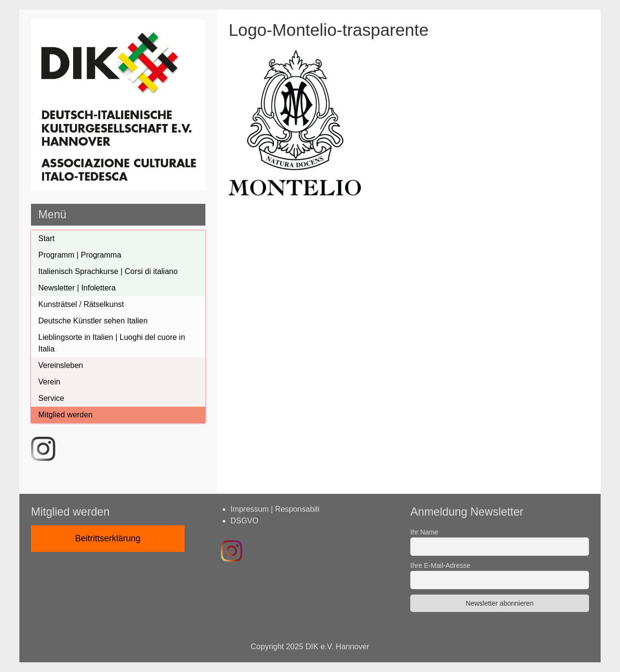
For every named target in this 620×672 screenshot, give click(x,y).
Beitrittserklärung (108, 538)
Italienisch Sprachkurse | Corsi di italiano (108, 271)
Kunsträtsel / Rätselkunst (81, 304)
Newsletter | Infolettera (77, 288)
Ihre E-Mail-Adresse (440, 565)
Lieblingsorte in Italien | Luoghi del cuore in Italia (112, 343)
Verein (49, 382)
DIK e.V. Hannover (338, 647)
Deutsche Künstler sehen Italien (93, 321)
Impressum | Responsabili (275, 509)
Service (51, 398)
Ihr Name (424, 532)
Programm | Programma (80, 255)
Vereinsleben (61, 365)
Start (46, 238)
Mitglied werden (65, 415)
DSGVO (245, 521)
